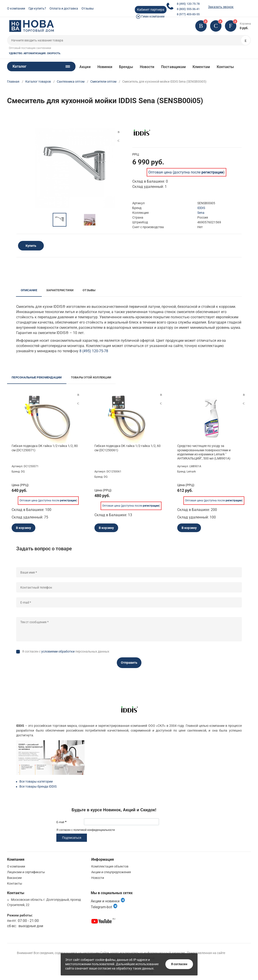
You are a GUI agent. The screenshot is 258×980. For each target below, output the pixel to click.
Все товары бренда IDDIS (38, 786)
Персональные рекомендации (37, 377)
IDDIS (201, 208)
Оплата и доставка (64, 8)
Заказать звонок (221, 7)
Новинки (105, 67)
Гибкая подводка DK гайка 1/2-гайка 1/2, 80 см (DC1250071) (45, 448)
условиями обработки (58, 651)
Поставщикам (173, 67)
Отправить (129, 663)
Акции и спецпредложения (111, 872)
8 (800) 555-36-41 (188, 9)
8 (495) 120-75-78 (188, 4)
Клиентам (201, 67)
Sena (201, 213)
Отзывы (88, 8)
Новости (147, 67)
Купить (31, 246)
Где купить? (37, 8)
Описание (29, 290)
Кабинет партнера (151, 10)
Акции (85, 67)
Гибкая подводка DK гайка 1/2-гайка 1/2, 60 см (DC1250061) (128, 448)
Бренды (126, 67)
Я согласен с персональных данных (66, 651)
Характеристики (60, 290)
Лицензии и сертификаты (26, 872)
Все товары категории (36, 781)
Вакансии (14, 878)
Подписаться (72, 838)
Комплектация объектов (110, 866)
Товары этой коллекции (91, 377)
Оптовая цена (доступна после (186, 172)
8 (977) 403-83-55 (188, 14)
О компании (16, 8)
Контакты (225, 67)
